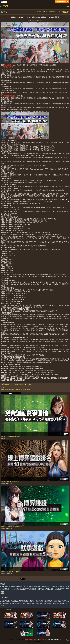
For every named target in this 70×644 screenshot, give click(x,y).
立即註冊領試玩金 (61, 2)
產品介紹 (45, 11)
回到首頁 (39, 11)
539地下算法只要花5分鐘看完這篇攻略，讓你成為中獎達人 (16, 389)
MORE (2, 592)
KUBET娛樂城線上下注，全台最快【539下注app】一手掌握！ (16, 385)
